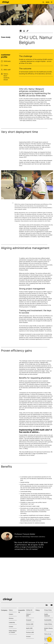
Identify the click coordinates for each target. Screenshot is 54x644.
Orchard (28, 636)
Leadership (12, 622)
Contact (11, 627)
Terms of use (48, 634)
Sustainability (48, 620)
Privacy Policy (48, 610)
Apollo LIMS (29, 628)
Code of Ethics (48, 624)
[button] (44, 2)
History (11, 610)
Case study (6, 37)
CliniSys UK (29, 610)
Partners (11, 618)
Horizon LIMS (30, 624)
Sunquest (29, 620)
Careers (11, 614)
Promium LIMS (30, 632)
